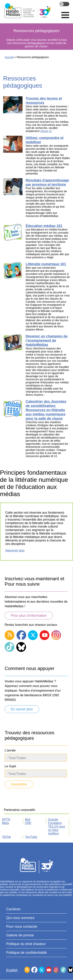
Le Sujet (10, 766)
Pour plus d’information (29, 616)
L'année (10, 750)
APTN (6, 819)
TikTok (6, 837)
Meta (5, 823)
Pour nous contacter (22, 927)
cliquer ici (46, 131)
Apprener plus (15, 550)
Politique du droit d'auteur (26, 944)
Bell (28, 819)
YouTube (31, 837)
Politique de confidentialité (27, 953)
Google (53, 819)
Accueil (9, 57)
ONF (28, 823)
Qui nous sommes (20, 918)
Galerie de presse (20, 935)
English (64, 4)
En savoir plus (22, 709)
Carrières (13, 909)
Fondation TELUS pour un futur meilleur (57, 828)
